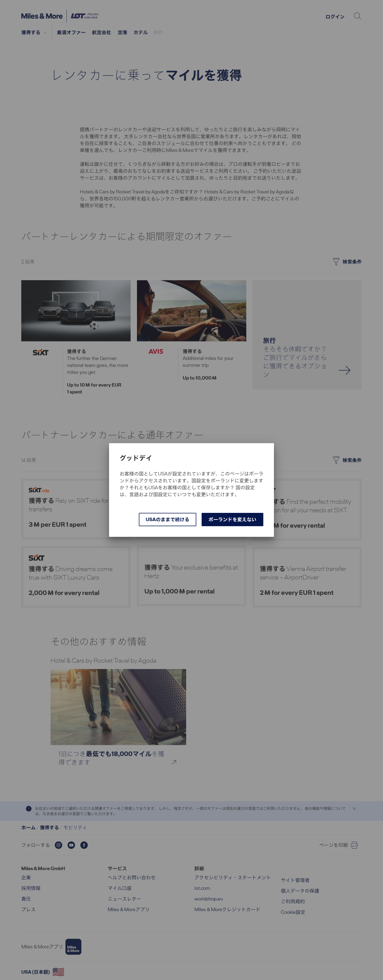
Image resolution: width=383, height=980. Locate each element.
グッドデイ (136, 458)
